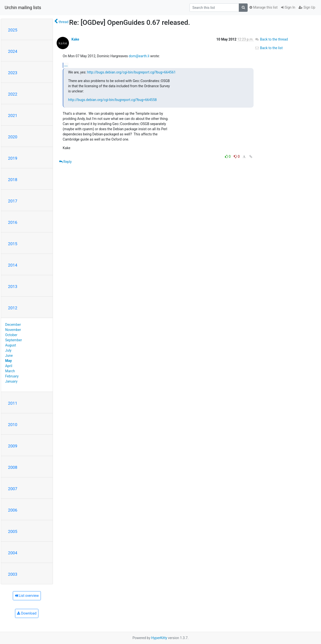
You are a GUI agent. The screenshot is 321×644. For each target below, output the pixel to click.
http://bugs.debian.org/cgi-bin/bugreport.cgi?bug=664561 (131, 72)
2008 (13, 467)
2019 (13, 158)
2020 (13, 137)
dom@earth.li (139, 56)
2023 (13, 73)
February (12, 376)
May (8, 361)
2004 (13, 553)
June (9, 356)
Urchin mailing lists (23, 8)
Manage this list (263, 7)
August (11, 345)
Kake (75, 39)
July (8, 350)
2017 (13, 201)
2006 (13, 510)
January (11, 381)
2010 (13, 425)
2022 (13, 94)
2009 (13, 446)
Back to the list (269, 48)
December (13, 325)
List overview (27, 596)
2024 (13, 51)
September (14, 340)
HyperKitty (159, 638)
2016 (13, 222)
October (11, 335)
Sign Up (307, 7)
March (10, 371)
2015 (13, 244)
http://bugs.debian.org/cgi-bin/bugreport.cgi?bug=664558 (112, 100)
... (66, 65)
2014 (13, 265)
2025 (13, 30)
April (9, 366)
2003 (13, 574)
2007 (13, 489)
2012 (13, 308)
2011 (13, 403)
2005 (13, 531)
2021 (13, 115)
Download (27, 613)
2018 (13, 180)
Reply (65, 162)
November (13, 330)
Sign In (288, 7)
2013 (13, 286)
